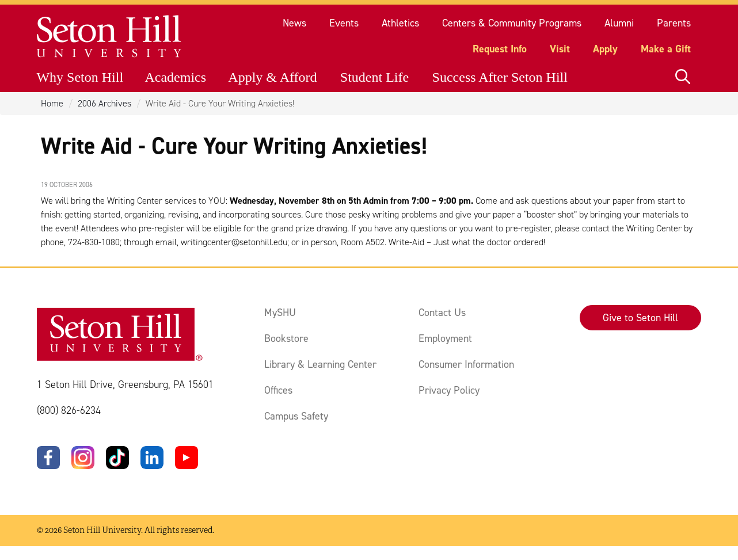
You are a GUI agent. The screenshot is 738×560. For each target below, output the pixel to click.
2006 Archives (104, 103)
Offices (278, 390)
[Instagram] (83, 458)
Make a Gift (666, 49)
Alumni (619, 23)
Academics (175, 77)
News (294, 23)
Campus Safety (296, 416)
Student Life (374, 77)
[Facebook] (48, 458)
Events (344, 23)
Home (52, 103)
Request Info (500, 49)
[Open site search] (683, 77)
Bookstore (286, 338)
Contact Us (442, 313)
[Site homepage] (110, 37)
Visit (560, 49)
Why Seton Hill (80, 77)
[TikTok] (117, 458)
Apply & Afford (272, 77)
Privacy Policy (449, 390)
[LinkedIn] (152, 458)
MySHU (280, 313)
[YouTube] (187, 458)
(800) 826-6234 (69, 410)
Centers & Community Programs (512, 23)
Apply (605, 49)
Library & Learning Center (320, 364)
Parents (674, 23)
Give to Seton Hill (640, 318)
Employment (445, 338)
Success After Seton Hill (500, 77)
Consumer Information (466, 364)
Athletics (400, 23)
